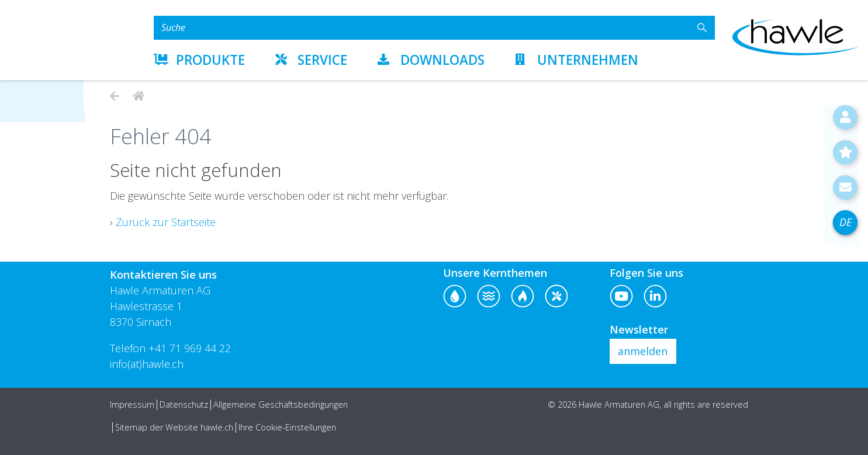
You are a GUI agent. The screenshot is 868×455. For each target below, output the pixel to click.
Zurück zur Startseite (166, 222)
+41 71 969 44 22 (190, 348)
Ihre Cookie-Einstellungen (287, 427)
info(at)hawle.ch (147, 364)
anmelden (643, 351)
